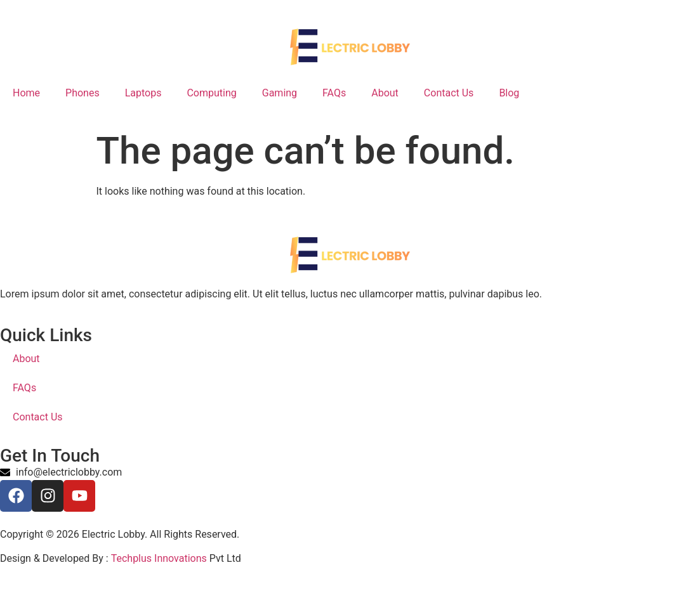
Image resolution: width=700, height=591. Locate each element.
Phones (83, 93)
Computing (211, 93)
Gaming (280, 93)
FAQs (334, 93)
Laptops (143, 93)
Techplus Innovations (159, 558)
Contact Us (449, 93)
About (385, 93)
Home (26, 93)
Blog (509, 93)
